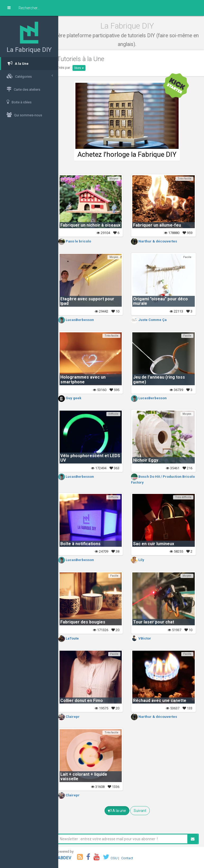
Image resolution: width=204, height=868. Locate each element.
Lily (142, 560)
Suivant (144, 811)
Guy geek (78, 398)
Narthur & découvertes (158, 241)
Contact (135, 858)
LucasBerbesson (84, 320)
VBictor (145, 638)
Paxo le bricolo (83, 241)
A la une (121, 811)
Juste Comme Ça (153, 320)
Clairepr (77, 717)
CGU (122, 858)
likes (87, 68)
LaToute (76, 638)
